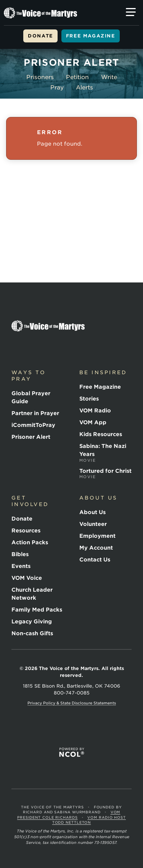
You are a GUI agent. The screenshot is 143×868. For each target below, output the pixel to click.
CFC (93, 730)
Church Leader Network (32, 594)
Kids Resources (101, 434)
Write (109, 77)
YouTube (53, 348)
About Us (92, 512)
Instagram (70, 348)
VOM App (93, 422)
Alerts (84, 88)
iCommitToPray (33, 425)
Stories (89, 399)
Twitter (35, 348)
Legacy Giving (32, 621)
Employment (97, 536)
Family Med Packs (37, 610)
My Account (96, 548)
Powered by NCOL (72, 753)
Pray (57, 88)
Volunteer (93, 524)
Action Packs (30, 542)
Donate (40, 36)
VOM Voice (27, 578)
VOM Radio (95, 410)
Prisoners (40, 77)
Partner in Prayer (35, 413)
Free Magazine (91, 36)
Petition (77, 77)
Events (21, 566)
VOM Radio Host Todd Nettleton (89, 820)
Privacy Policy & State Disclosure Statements (72, 703)
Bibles (20, 554)
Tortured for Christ (106, 474)
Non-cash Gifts (32, 633)
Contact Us (95, 560)
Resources (26, 531)
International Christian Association (68, 730)
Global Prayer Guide (31, 397)
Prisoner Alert (31, 437)
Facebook (18, 348)
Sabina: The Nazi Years (106, 453)
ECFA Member (47, 730)
